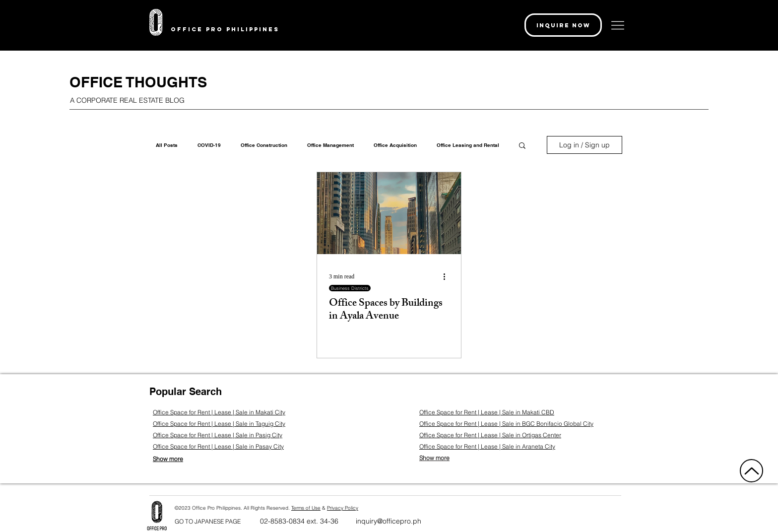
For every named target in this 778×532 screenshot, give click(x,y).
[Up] (751, 471)
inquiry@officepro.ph (389, 521)
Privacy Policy (343, 508)
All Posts (167, 145)
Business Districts (350, 288)
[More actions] (448, 276)
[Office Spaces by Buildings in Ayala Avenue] (389, 213)
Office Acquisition (395, 145)
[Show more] (175, 459)
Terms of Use (306, 508)
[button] (563, 25)
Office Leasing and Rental (468, 145)
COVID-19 (209, 145)
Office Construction (264, 145)
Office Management (330, 145)
